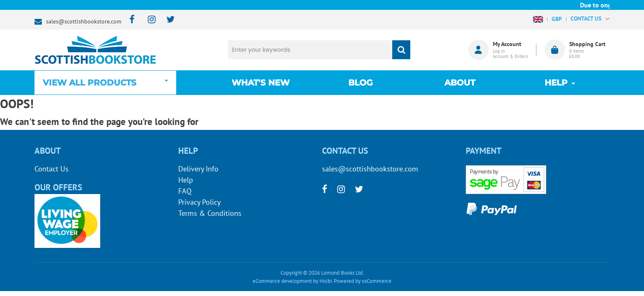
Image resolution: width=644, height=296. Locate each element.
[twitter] (167, 20)
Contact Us (52, 169)
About (460, 83)
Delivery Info (198, 169)
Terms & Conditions (210, 213)
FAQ (185, 191)
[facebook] (130, 20)
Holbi (326, 281)
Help (186, 180)
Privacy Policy (199, 202)
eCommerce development (282, 281)
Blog (360, 83)
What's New (261, 83)
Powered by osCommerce (363, 281)
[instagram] (148, 20)
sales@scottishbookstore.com (84, 21)
